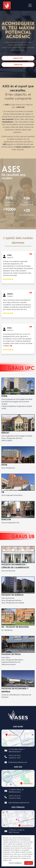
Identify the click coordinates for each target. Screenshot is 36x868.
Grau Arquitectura (8, 468)
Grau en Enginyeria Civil (10, 523)
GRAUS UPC (18, 58)
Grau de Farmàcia (8, 571)
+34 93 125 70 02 (14, 755)
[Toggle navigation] (30, 5)
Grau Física (6, 657)
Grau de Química (8, 598)
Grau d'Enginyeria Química (11, 600)
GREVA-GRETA (7, 440)
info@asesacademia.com (18, 762)
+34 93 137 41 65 (14, 796)
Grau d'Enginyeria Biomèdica (12, 660)
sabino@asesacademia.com (19, 803)
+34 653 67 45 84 (14, 798)
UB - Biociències (7, 630)
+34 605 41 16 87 (14, 758)
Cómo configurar (15, 863)
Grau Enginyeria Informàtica (12, 495)
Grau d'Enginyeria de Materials (13, 603)
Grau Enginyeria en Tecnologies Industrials (17, 399)
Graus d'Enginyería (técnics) (12, 438)
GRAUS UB (18, 65)
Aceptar (29, 863)
